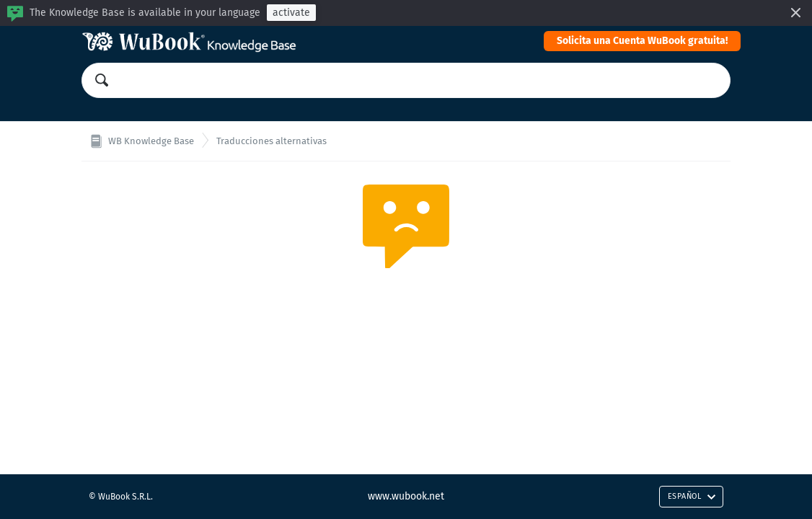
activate (291, 13)
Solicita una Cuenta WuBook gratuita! (642, 41)
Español (692, 496)
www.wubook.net (406, 496)
